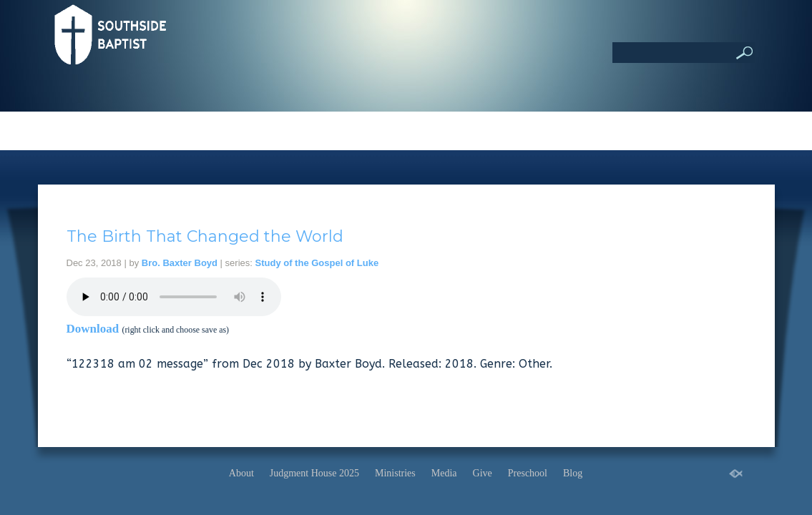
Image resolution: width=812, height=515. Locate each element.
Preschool (528, 473)
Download (93, 329)
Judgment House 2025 (314, 473)
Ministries (395, 473)
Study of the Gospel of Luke (317, 263)
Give (483, 473)
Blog (573, 473)
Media (444, 473)
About (241, 473)
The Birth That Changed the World (205, 236)
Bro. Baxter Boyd (180, 263)
